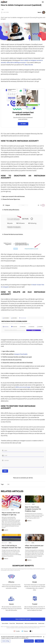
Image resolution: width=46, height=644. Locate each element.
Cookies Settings (6, 641)
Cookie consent (41, 623)
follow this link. (29, 65)
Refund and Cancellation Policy (31, 623)
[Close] (44, 637)
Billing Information (20, 623)
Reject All (39, 641)
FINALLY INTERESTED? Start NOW (23, 619)
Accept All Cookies (29, 641)
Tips (3, 10)
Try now (23, 124)
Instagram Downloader (21, 354)
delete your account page (23, 387)
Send (5, 471)
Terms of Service (5, 623)
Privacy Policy (12, 623)
